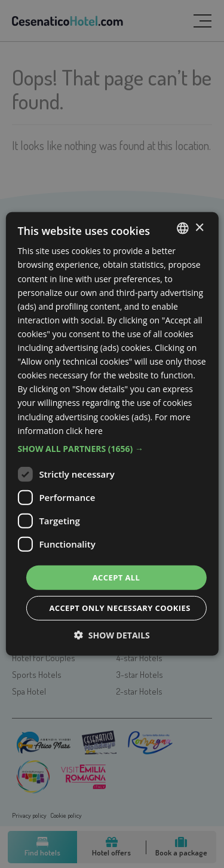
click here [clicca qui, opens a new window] (84, 430)
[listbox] (183, 228)
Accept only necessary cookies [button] (119, 608)
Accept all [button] (116, 577)
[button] (112, 449)
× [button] (199, 227)
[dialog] (112, 434)
